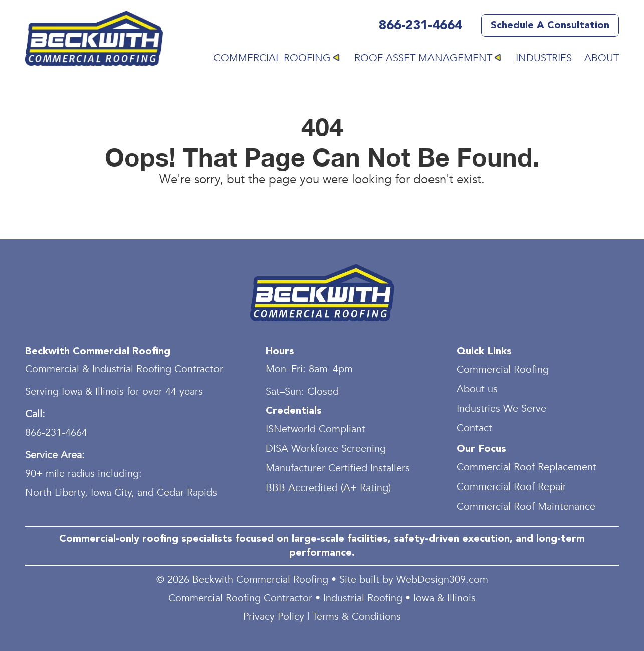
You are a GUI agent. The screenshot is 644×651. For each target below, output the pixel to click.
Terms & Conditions (357, 617)
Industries (544, 58)
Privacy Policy (274, 617)
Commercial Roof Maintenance (526, 506)
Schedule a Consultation (550, 25)
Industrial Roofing (363, 598)
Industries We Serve (501, 409)
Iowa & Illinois (445, 598)
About (602, 58)
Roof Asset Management (423, 58)
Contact (474, 428)
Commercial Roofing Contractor (240, 598)
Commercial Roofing (272, 58)
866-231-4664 (420, 26)
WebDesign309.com (442, 580)
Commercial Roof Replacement (526, 467)
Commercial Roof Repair (511, 487)
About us (477, 389)
